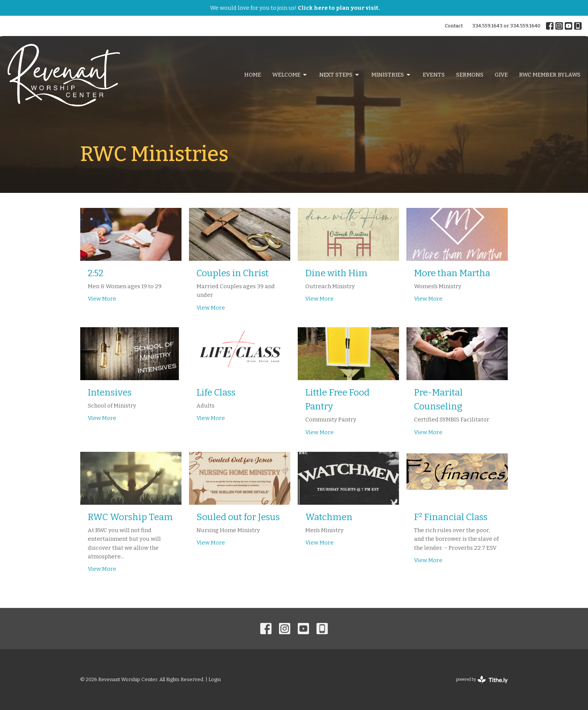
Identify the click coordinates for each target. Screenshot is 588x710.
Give (501, 75)
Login (215, 679)
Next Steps (340, 75)
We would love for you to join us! (295, 8)
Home (253, 75)
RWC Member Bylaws (550, 75)
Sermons (470, 75)
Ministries (391, 75)
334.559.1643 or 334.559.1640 (506, 26)
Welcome (290, 75)
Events (434, 75)
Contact (454, 26)
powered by (482, 680)
